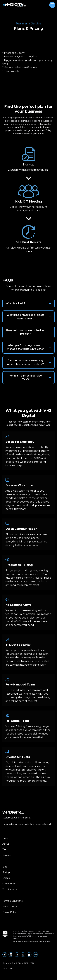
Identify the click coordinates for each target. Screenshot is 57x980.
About (6, 844)
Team (5, 849)
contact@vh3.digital (34, 942)
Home (6, 838)
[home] (14, 5)
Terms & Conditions (12, 901)
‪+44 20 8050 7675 (19, 942)
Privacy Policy (10, 907)
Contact (7, 855)
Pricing (6, 872)
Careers (6, 878)
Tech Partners (10, 889)
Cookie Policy (9, 912)
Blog (5, 867)
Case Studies (9, 884)
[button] (52, 5)
